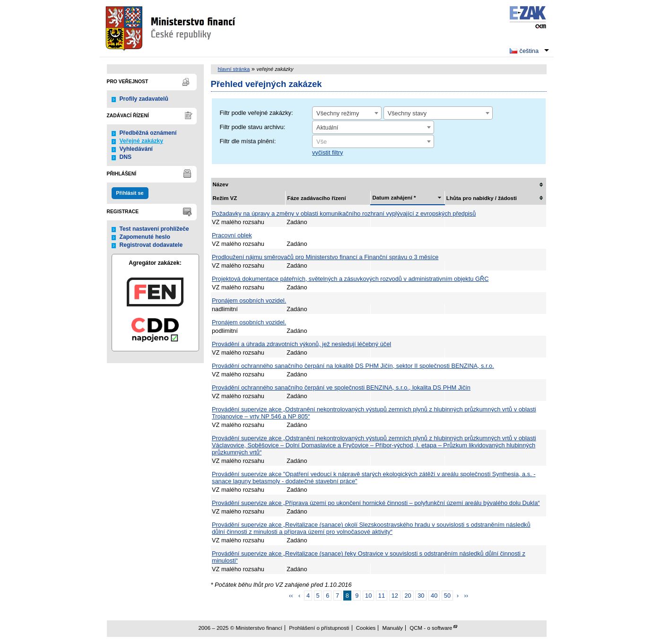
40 (434, 596)
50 (447, 596)
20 (408, 596)
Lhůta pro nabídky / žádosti (482, 198)
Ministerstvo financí (172, 28)
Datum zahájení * (394, 198)
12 (395, 596)
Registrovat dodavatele (151, 245)
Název (221, 184)
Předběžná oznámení (148, 133)
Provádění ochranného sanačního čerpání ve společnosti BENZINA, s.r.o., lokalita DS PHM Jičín (341, 387)
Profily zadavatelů (144, 99)
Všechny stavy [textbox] (407, 113)
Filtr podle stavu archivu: (253, 127)
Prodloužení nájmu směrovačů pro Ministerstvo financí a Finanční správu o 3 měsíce (325, 257)
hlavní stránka (234, 69)
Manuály (393, 628)
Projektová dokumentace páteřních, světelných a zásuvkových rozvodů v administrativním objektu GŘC (350, 279)
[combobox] (347, 113)
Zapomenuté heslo (145, 237)
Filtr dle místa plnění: (248, 141)
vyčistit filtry (327, 152)
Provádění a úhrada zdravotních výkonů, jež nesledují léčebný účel (301, 344)
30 (421, 596)
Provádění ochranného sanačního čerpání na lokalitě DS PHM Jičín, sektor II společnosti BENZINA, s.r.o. (353, 366)
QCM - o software (431, 628)
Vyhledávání (136, 149)
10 (368, 596)
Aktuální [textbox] (327, 127)
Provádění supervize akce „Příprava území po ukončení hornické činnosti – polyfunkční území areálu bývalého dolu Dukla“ (376, 503)
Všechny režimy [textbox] (338, 113)
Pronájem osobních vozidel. (249, 300)
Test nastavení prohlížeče (154, 229)
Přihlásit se (130, 193)
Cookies (366, 628)
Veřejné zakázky (142, 141)
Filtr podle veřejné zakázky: (257, 113)
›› (466, 596)
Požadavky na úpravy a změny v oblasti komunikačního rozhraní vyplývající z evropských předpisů (344, 213)
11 (382, 596)
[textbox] (373, 142)
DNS (126, 157)
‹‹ (291, 596)
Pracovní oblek (232, 235)
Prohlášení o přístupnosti (319, 628)
